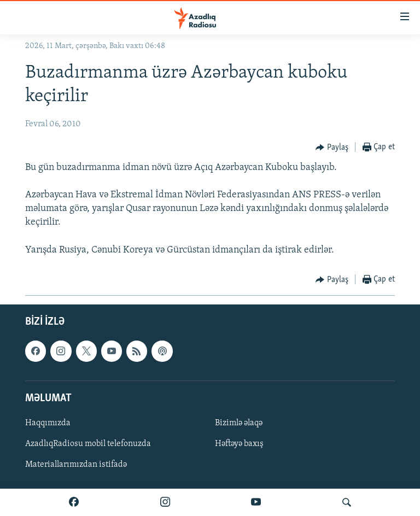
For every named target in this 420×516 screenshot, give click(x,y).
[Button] (332, 148)
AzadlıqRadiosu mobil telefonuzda (88, 444)
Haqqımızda (48, 423)
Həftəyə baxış (239, 444)
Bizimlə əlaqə (239, 423)
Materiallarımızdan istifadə (76, 465)
